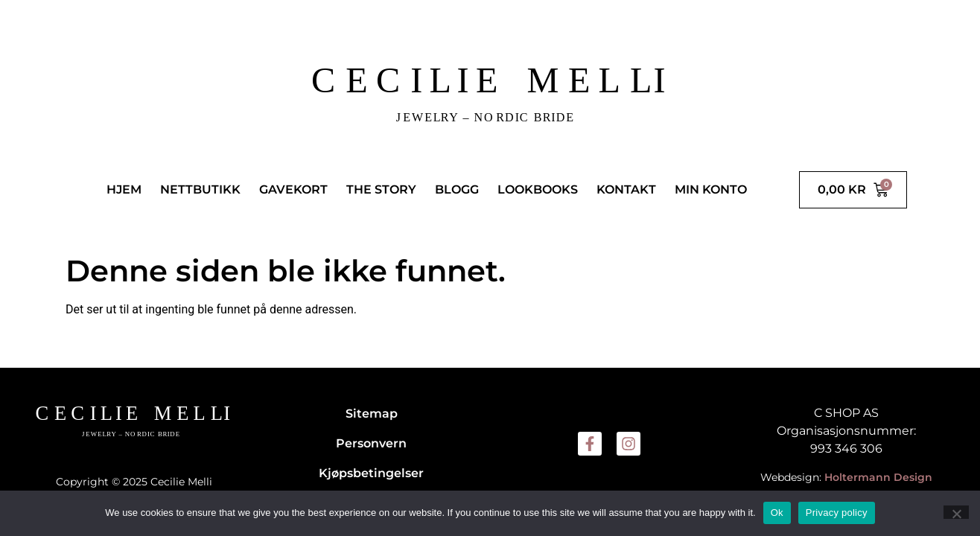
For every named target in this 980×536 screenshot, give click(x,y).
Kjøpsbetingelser (371, 473)
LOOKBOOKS (538, 189)
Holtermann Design (878, 477)
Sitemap (372, 414)
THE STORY (381, 189)
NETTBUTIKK (200, 189)
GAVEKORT (293, 189)
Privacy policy (837, 513)
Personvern (371, 443)
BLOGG (457, 189)
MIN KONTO (711, 189)
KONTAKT (626, 189)
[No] (956, 512)
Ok (777, 513)
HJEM (124, 189)
